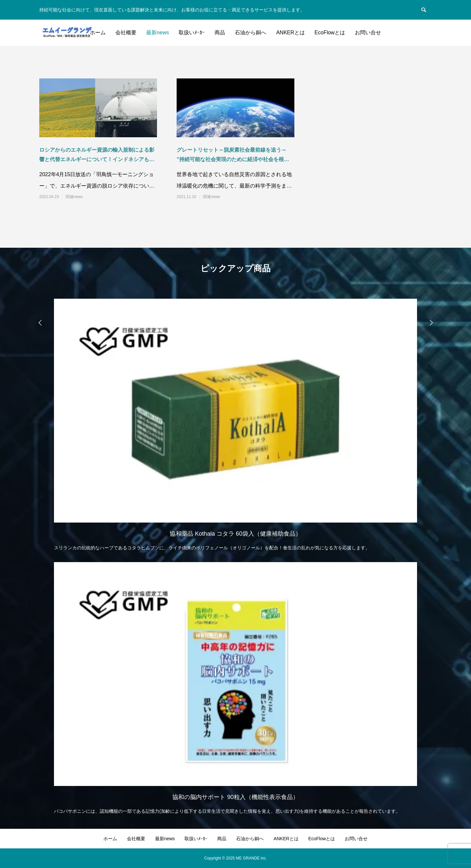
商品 (220, 33)
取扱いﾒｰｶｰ (192, 33)
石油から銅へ (251, 33)
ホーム (98, 33)
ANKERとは (290, 33)
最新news (157, 33)
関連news (74, 197)
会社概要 (126, 33)
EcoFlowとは (330, 33)
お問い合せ (368, 33)
